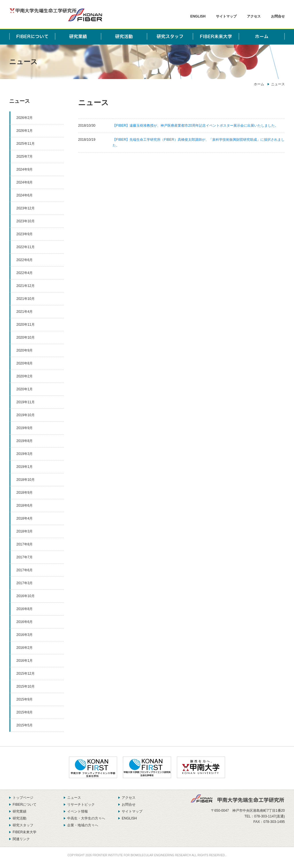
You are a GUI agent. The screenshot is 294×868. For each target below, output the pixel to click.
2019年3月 (25, 454)
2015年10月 (26, 686)
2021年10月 (26, 299)
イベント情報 (78, 811)
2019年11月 (26, 402)
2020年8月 (25, 363)
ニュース (20, 101)
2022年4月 (25, 273)
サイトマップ (226, 16)
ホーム (259, 84)
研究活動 (20, 818)
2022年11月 (26, 247)
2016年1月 (25, 661)
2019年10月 (26, 415)
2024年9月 (25, 169)
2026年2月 (25, 118)
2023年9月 (25, 234)
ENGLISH (198, 16)
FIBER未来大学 (25, 832)
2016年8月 (25, 609)
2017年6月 (25, 570)
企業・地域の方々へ (83, 825)
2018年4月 (25, 518)
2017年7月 (25, 557)
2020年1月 (25, 389)
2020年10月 (26, 337)
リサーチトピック (81, 805)
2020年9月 (25, 350)
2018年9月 (25, 493)
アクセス (254, 16)
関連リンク (21, 839)
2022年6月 (25, 260)
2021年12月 (26, 286)
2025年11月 (26, 144)
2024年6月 (25, 195)
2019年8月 (25, 441)
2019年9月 (25, 428)
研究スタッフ (23, 825)
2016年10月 (26, 596)
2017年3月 (25, 583)
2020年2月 (25, 376)
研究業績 (20, 811)
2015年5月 (25, 725)
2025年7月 (25, 157)
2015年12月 (26, 674)
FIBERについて (25, 805)
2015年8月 (25, 712)
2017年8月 (25, 544)
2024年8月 (25, 182)
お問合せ (278, 16)
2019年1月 (25, 467)
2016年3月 (25, 635)
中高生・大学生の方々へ (86, 818)
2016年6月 (25, 622)
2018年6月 (25, 506)
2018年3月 (25, 531)
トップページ (23, 798)
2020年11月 (26, 325)
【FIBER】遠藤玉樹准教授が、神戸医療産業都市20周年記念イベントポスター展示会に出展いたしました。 (195, 126)
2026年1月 (25, 131)
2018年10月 (26, 480)
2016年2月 (25, 648)
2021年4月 (25, 312)
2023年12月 (26, 208)
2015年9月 (25, 699)
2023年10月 (26, 221)
